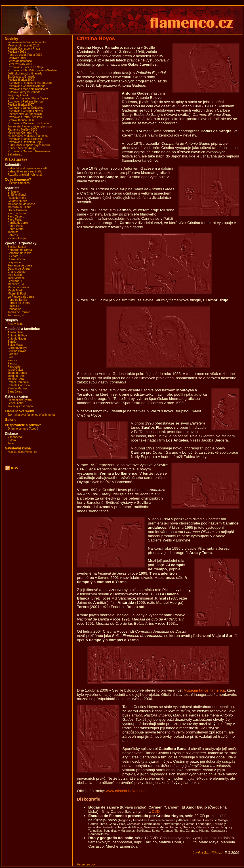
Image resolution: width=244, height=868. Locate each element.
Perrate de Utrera (19, 303)
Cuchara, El (15, 256)
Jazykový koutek (18, 95)
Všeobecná (15, 437)
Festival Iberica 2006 (21, 120)
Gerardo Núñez (17, 201)
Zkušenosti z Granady (21, 77)
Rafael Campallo (18, 382)
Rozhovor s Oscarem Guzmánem (29, 151)
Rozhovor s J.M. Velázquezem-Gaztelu (32, 70)
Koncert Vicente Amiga (22, 148)
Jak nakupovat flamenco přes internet (31, 415)
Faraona (13, 354)
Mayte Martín (16, 290)
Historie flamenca (19, 183)
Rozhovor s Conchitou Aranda (27, 86)
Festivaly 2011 (17, 52)
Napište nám (16, 452)
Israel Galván (16, 370)
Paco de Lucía (17, 213)
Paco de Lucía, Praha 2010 (25, 55)
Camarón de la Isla (20, 253)
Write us (30, 452)
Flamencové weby (19, 411)
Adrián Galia (15, 332)
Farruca (12, 360)
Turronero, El (16, 315)
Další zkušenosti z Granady (25, 73)
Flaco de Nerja (17, 198)
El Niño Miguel (17, 195)
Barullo (12, 342)
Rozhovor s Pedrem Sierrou (25, 102)
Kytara (12, 440)
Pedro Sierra (16, 229)
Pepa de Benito (17, 300)
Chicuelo (13, 192)
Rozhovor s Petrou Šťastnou (26, 117)
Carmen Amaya (17, 348)
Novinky (11, 39)
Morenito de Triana (19, 207)
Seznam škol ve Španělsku (25, 114)
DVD (156, 812)
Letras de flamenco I (21, 61)
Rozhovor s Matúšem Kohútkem (28, 89)
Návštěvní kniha (18, 448)
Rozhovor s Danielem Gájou (25, 142)
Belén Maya (15, 345)
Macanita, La (16, 284)
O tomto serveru (18, 429)
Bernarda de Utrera (20, 250)
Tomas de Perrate (19, 312)
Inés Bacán (15, 275)
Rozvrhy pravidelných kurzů (25, 175)
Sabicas (13, 235)
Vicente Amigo (17, 238)
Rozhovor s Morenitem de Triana (28, 123)
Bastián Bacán (17, 247)
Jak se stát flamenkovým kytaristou (30, 126)
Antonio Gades (17, 339)
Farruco (12, 363)
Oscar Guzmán (17, 210)
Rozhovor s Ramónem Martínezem (30, 83)
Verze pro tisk (86, 864)
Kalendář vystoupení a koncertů (28, 168)
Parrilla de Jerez (18, 223)
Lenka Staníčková (207, 853)
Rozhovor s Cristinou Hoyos (25, 111)
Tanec (11, 443)
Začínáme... (15, 154)
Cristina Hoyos (17, 351)
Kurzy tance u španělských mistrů (29, 145)
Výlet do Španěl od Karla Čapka (28, 98)
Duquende (14, 262)
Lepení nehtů (16, 403)
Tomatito (13, 232)
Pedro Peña (15, 226)
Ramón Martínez (18, 388)
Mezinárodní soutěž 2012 (24, 45)
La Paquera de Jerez (21, 297)
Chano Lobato (17, 272)
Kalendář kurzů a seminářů (25, 171)
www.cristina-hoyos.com (126, 791)
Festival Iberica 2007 (21, 105)
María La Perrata (18, 287)
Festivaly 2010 (17, 58)
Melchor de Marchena (21, 204)
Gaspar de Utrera (19, 269)
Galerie (11, 420)
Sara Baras (15, 392)
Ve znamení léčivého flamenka (27, 42)
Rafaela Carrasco (19, 385)
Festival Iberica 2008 (21, 80)
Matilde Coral (16, 379)
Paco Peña (15, 220)
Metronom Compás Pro (22, 133)
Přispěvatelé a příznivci (24, 425)
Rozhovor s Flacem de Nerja (26, 67)
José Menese (16, 278)
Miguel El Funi (17, 294)
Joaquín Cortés (17, 373)
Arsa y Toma (15, 324)
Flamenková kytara (20, 400)
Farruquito (14, 367)
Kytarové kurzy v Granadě (24, 92)
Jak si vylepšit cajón (20, 406)
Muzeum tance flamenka (204, 690)
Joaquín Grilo (16, 376)
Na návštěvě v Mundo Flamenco (28, 136)
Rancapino (14, 309)
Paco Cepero (16, 217)
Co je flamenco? (18, 180)
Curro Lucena (16, 259)
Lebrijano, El (16, 281)
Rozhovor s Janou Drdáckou (26, 108)
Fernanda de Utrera (20, 265)
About (33, 429)
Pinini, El (13, 306)
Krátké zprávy (16, 159)
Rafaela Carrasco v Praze (24, 49)
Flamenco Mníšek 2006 (22, 130)
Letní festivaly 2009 (20, 64)
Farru (11, 357)
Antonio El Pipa (17, 335)
